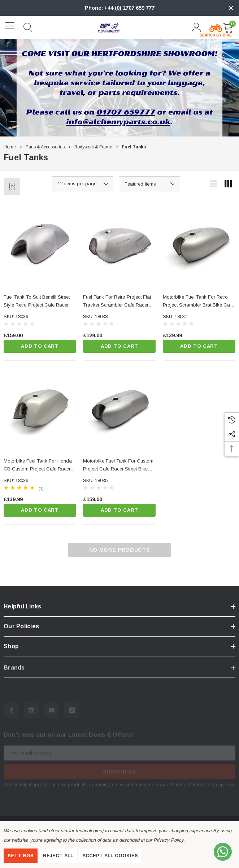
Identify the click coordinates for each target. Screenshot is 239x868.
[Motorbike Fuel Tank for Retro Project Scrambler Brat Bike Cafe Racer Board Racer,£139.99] (199, 244)
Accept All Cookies (110, 856)
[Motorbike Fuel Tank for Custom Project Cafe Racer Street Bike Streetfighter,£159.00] (119, 408)
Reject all (58, 856)
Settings (21, 856)
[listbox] (149, 184)
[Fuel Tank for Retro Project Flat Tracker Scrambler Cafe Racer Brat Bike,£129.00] (119, 244)
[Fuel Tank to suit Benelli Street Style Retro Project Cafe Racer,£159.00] (40, 244)
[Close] (231, 8)
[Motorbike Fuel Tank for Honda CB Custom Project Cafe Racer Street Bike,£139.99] (40, 408)
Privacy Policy (168, 840)
